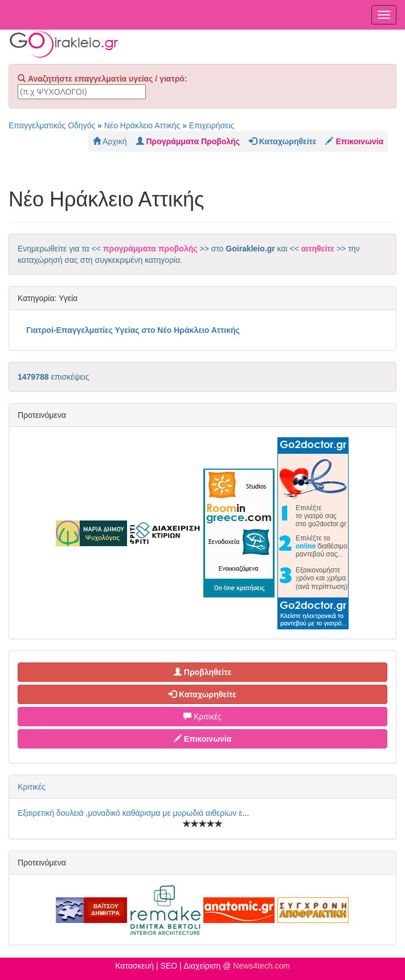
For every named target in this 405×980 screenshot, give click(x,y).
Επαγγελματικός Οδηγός (52, 125)
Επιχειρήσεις (212, 125)
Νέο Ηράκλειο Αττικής (142, 125)
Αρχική (110, 141)
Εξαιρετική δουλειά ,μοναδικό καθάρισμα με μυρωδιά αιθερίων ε (130, 813)
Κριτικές (202, 717)
